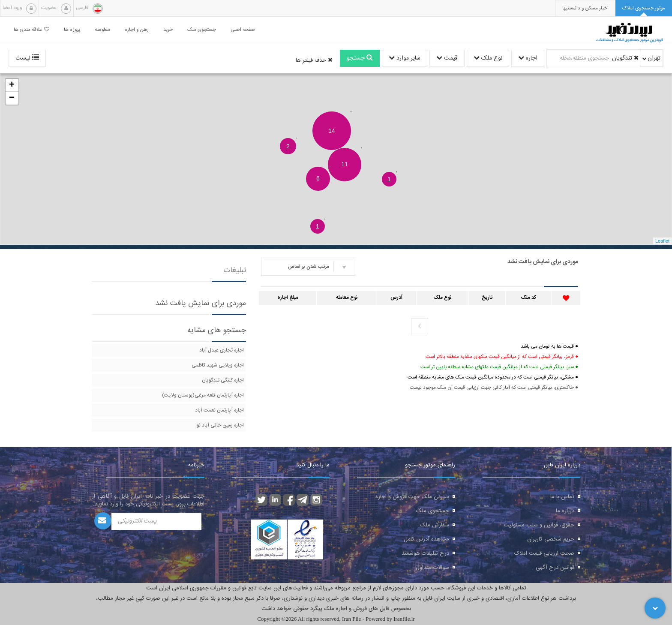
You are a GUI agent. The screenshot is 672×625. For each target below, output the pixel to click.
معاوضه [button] (102, 30)
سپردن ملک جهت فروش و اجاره (412, 497)
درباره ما (565, 511)
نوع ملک (488, 58)
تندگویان (625, 58)
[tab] (644, 8)
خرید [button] (168, 30)
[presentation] (585, 8)
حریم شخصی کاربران (551, 539)
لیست (27, 58)
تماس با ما (562, 497)
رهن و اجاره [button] (137, 30)
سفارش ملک (435, 525)
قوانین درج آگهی (555, 568)
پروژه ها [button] (72, 30)
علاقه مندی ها (31, 30)
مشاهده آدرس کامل (426, 539)
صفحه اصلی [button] (243, 30)
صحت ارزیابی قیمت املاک (544, 553)
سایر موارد (405, 58)
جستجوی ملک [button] (202, 30)
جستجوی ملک (433, 511)
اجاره (528, 58)
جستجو (360, 58)
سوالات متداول (432, 568)
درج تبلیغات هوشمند (425, 553)
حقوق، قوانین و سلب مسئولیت (539, 525)
